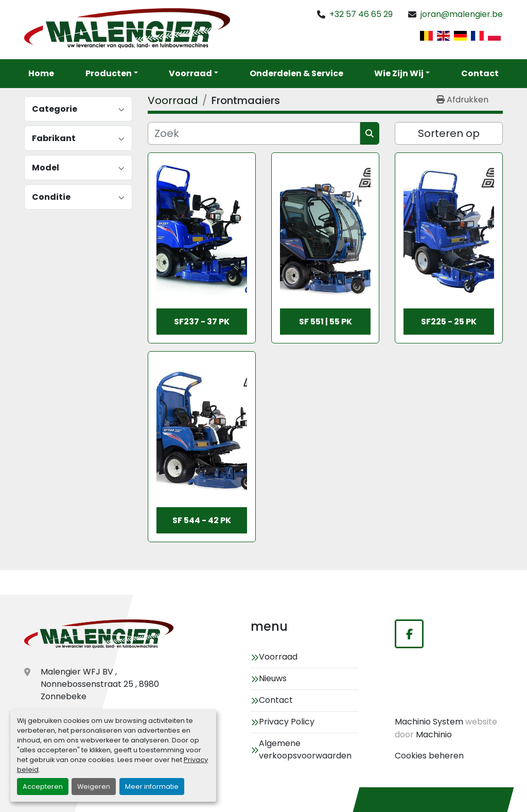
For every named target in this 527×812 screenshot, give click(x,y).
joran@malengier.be (462, 14)
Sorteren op (449, 133)
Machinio (434, 735)
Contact (480, 73)
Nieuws (273, 678)
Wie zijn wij (399, 73)
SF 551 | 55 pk (326, 322)
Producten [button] (109, 73)
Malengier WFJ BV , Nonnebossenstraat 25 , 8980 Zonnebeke (100, 684)
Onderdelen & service (296, 73)
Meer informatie (152, 787)
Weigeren (94, 787)
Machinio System (429, 722)
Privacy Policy (287, 722)
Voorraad (190, 73)
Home (41, 73)
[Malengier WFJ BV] (99, 635)
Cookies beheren (429, 756)
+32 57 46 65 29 (361, 14)
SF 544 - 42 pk (202, 520)
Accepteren (43, 787)
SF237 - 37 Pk (202, 322)
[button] (194, 74)
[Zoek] (254, 133)
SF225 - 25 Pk (449, 322)
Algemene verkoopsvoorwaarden (305, 749)
